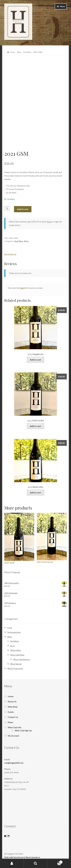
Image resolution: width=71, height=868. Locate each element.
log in (49, 222)
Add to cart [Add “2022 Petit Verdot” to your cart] (35, 426)
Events (11, 712)
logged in (24, 288)
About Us (12, 701)
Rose (12, 646)
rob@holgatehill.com (14, 763)
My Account (13, 736)
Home (12, 52)
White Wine (16, 650)
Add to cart (23, 209)
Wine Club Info (15, 727)
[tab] (35, 255)
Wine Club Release (22, 659)
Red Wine (27, 52)
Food (10, 628)
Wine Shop (13, 707)
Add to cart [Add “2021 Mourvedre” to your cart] (35, 492)
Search (36, 863)
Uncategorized (14, 632)
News (10, 722)
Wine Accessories (15, 668)
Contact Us (13, 717)
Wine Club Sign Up (23, 730)
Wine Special (16, 664)
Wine (19, 52)
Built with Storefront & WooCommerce (22, 857)
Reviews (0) (10, 254)
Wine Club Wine (17, 655)
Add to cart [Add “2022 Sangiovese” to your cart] (35, 360)
